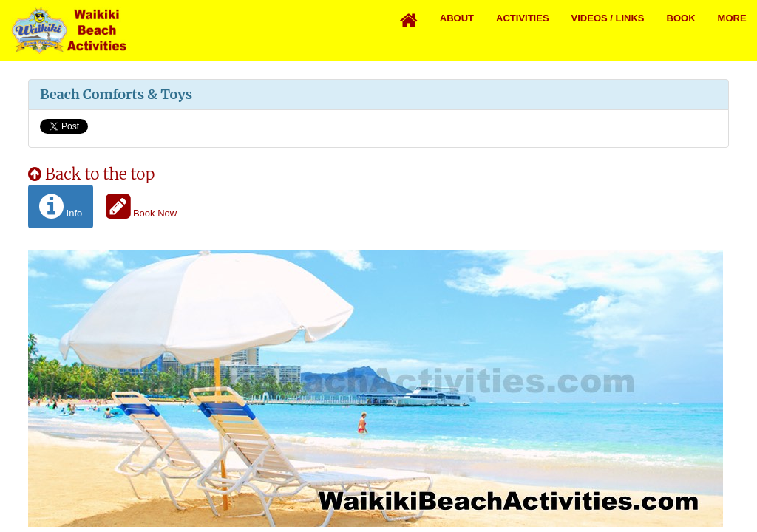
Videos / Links (608, 18)
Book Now (141, 207)
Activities (523, 18)
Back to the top (91, 174)
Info (61, 207)
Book (681, 18)
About (457, 18)
